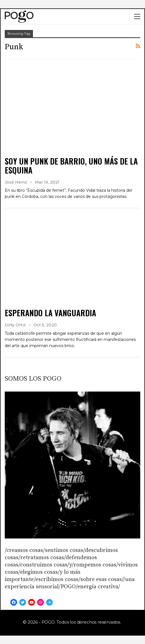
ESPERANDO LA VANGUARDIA (50, 313)
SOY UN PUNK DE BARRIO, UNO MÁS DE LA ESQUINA (71, 166)
